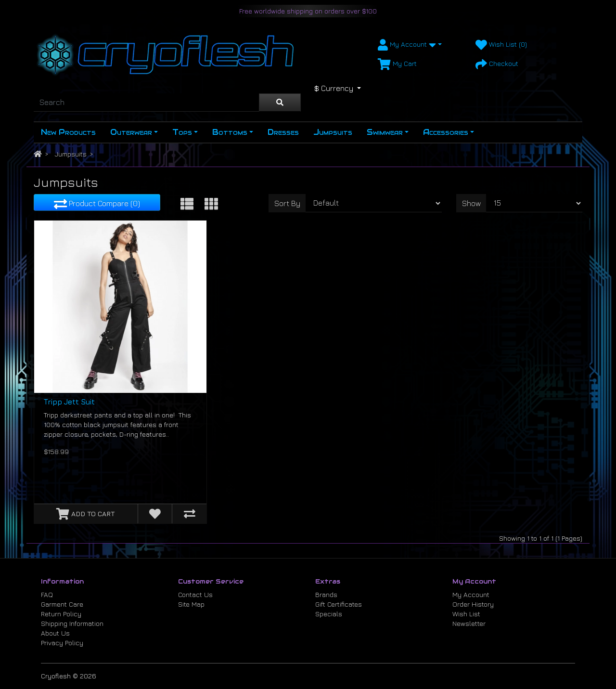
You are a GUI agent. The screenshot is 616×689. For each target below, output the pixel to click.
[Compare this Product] (189, 514)
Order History (473, 604)
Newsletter (469, 623)
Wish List (466, 614)
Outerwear (131, 132)
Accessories (446, 132)
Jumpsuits (333, 132)
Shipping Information (72, 623)
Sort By (287, 203)
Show (471, 203)
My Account (471, 594)
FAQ (47, 594)
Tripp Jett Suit (69, 402)
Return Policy (61, 614)
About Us (55, 633)
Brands (326, 594)
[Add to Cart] (86, 514)
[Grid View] (211, 204)
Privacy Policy (62, 643)
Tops (182, 132)
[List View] (187, 204)
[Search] (146, 103)
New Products (68, 132)
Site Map (191, 604)
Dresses (283, 132)
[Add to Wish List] (155, 514)
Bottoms (230, 132)
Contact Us (195, 594)
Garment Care (62, 604)
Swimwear (385, 132)
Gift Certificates (339, 604)
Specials (329, 614)
